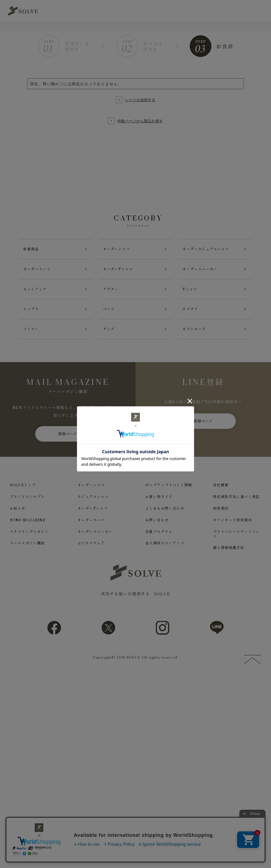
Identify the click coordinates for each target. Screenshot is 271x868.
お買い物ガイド (159, 502)
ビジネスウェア (91, 549)
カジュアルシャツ (93, 502)
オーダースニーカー (95, 537)
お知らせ (18, 514)
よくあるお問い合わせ (165, 514)
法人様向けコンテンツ (165, 549)
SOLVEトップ (23, 491)
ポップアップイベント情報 (169, 491)
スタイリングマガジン (29, 537)
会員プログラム (159, 537)
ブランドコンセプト (27, 502)
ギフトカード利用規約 (233, 526)
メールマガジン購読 (27, 549)
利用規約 (221, 514)
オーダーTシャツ (93, 514)
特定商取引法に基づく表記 (236, 502)
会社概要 (221, 491)
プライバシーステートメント (236, 540)
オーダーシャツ (91, 491)
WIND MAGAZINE (28, 526)
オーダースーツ (91, 526)
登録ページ (68, 439)
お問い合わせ (157, 526)
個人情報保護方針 (229, 554)
